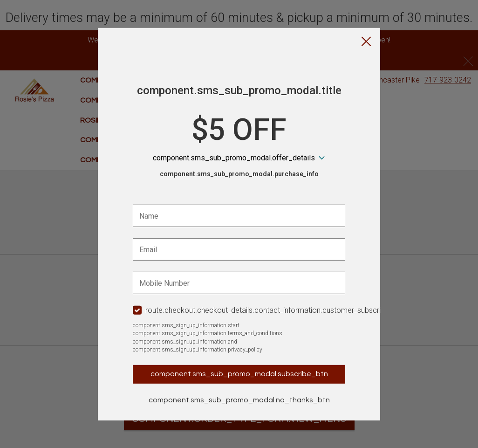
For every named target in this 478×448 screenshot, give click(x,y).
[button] (366, 42)
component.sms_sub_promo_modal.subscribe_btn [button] (239, 374)
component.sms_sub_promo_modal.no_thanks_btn (239, 400)
